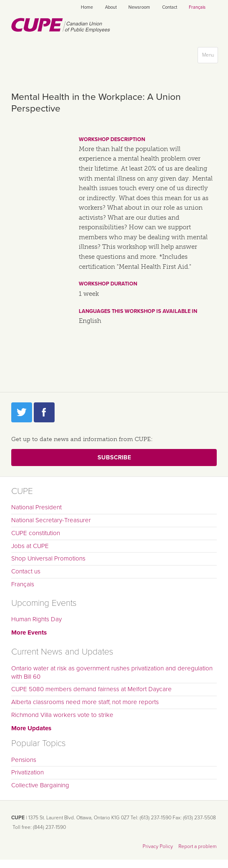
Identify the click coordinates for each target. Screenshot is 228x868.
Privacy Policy (158, 846)
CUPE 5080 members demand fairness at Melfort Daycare (91, 689)
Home (87, 7)
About (111, 7)
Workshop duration (108, 284)
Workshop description (112, 139)
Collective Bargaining (40, 785)
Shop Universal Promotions (48, 558)
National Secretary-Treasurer (51, 520)
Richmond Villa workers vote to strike (62, 715)
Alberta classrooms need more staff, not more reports (85, 702)
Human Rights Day (36, 619)
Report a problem (198, 846)
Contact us (26, 571)
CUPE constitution (36, 533)
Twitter (22, 412)
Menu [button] (210, 57)
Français (197, 7)
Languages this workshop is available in (138, 311)
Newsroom (139, 7)
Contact (170, 7)
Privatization (28, 772)
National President (36, 507)
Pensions (24, 760)
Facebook (44, 412)
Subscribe (114, 458)
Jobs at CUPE (30, 546)
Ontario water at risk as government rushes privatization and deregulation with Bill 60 (112, 672)
